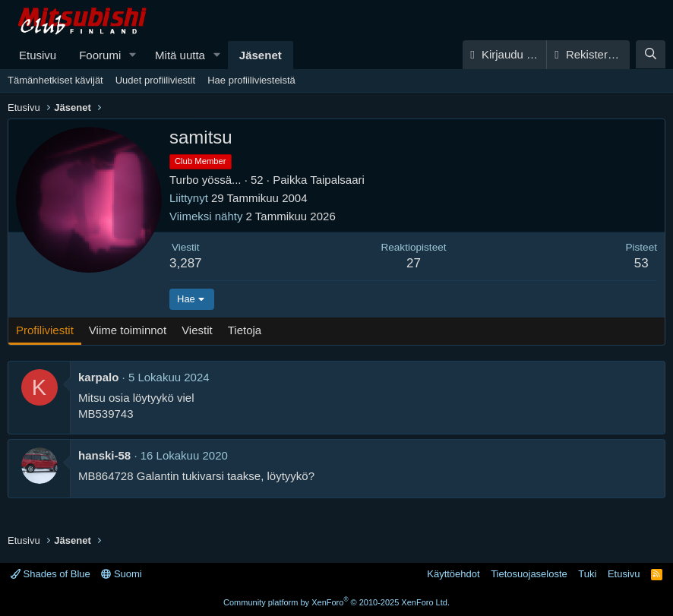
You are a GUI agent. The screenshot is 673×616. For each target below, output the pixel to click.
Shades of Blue (51, 574)
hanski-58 (104, 455)
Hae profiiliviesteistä (251, 80)
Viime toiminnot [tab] (128, 330)
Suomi (121, 574)
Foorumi (100, 55)
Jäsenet (261, 55)
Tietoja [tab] (245, 330)
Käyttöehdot (453, 574)
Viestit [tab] (197, 330)
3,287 (186, 263)
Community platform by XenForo (336, 602)
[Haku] (651, 54)
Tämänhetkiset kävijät (55, 80)
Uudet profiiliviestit (156, 80)
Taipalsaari (337, 180)
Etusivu (38, 55)
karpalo (98, 377)
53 (641, 263)
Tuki (587, 574)
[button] (133, 55)
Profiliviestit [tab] (45, 330)
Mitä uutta (180, 55)
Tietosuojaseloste (529, 574)
